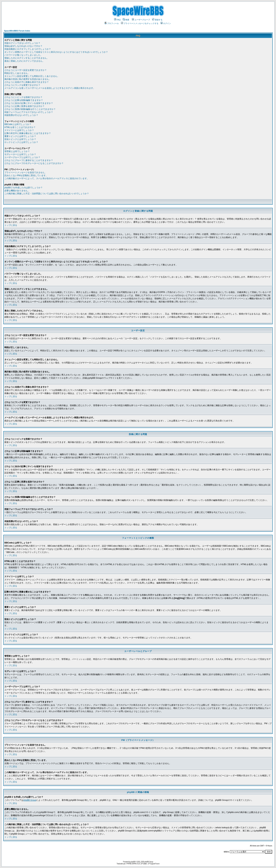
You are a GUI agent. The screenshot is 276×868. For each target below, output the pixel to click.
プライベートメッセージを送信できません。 (26, 172)
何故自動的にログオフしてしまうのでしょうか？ (28, 49)
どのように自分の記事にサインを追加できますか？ (29, 103)
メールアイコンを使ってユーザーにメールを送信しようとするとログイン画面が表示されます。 (50, 88)
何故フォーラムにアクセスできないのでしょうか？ (29, 112)
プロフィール (112, 23)
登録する (157, 20)
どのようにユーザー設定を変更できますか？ (26, 70)
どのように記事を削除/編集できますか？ (24, 100)
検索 (126, 20)
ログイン (166, 23)
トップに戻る (11, 225)
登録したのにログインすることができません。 (27, 58)
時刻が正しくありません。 (17, 73)
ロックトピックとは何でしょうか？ (21, 142)
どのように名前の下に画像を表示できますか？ (27, 82)
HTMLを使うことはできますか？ (20, 127)
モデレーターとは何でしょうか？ (20, 154)
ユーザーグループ (141, 20)
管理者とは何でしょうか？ (17, 151)
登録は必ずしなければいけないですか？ (23, 46)
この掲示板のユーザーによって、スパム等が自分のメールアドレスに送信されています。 (47, 178)
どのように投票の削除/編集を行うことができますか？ (30, 109)
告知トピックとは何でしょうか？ (20, 139)
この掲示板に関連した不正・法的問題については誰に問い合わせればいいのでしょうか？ (47, 194)
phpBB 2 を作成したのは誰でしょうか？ (23, 188)
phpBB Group (30, 800)
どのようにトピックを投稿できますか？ (23, 97)
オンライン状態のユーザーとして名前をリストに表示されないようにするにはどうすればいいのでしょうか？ (56, 52)
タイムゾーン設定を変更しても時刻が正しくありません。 (32, 76)
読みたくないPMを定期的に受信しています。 (26, 175)
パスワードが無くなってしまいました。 (23, 55)
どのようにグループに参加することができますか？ (29, 160)
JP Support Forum (154, 864)
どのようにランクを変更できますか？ (22, 85)
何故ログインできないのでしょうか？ (22, 43)
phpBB (133, 862)
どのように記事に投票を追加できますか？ (24, 106)
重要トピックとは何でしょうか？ (20, 136)
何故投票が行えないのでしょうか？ (21, 115)
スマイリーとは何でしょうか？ (19, 130)
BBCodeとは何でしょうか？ (18, 124)
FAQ (117, 20)
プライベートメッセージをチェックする (140, 23)
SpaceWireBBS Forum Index (17, 31)
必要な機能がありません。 (17, 191)
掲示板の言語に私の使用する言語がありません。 (28, 79)
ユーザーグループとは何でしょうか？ (22, 157)
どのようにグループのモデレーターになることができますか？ (34, 163)
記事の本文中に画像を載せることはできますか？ (28, 133)
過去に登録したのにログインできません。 (24, 61)
